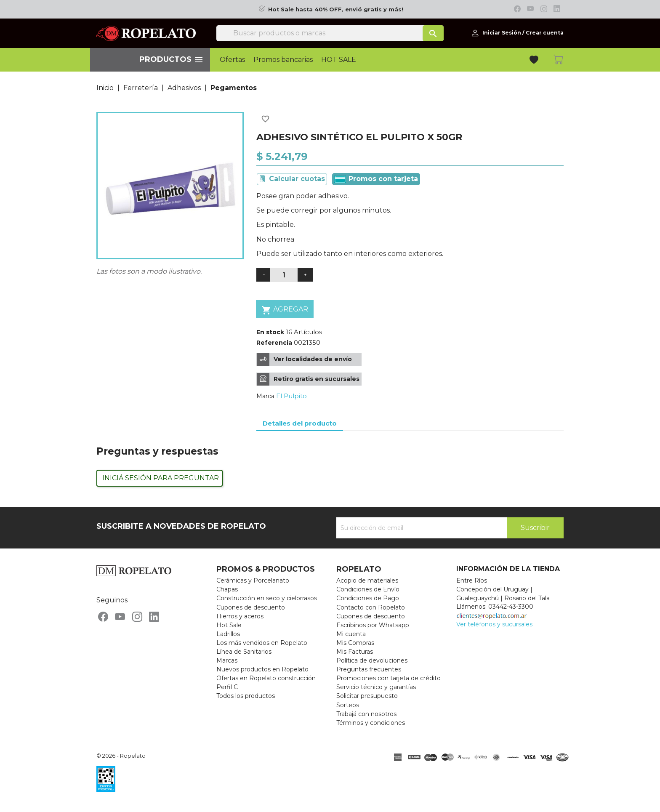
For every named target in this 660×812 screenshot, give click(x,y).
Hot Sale (229, 625)
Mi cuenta (351, 634)
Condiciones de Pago (368, 598)
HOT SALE (339, 60)
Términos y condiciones (371, 723)
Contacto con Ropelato (371, 607)
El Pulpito (291, 396)
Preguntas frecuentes (369, 669)
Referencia (274, 343)
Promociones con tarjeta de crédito (389, 678)
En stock (270, 332)
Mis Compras (355, 643)
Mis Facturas (355, 652)
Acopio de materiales (367, 580)
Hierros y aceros (240, 616)
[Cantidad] (284, 275)
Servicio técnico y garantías (376, 687)
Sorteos (348, 705)
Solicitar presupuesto (367, 696)
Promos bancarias (283, 60)
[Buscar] (330, 33)
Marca (265, 396)
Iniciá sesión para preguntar (161, 478)
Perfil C (227, 687)
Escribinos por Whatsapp (373, 625)
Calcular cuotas (297, 179)
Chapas (227, 589)
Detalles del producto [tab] (300, 423)
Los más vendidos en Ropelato (262, 643)
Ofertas (232, 60)
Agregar (285, 310)
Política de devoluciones (372, 660)
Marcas (227, 660)
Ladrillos (228, 634)
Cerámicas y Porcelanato (253, 580)
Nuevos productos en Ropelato (262, 669)
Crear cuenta (545, 33)
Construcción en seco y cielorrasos (267, 598)
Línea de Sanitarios (244, 652)
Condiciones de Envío (368, 589)
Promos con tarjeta (376, 179)
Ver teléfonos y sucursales (494, 624)
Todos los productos (246, 696)
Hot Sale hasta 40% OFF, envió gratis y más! (336, 9)
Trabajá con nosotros (366, 714)
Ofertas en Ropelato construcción (266, 678)
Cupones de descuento (251, 607)
